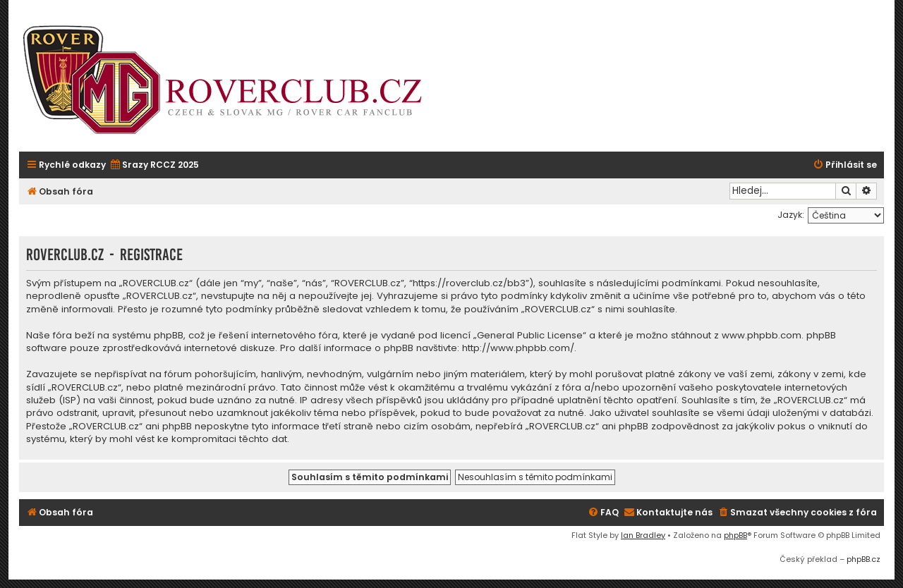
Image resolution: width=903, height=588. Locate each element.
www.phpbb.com (762, 336)
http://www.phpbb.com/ (518, 348)
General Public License (530, 336)
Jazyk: (791, 215)
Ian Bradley (643, 535)
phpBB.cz (863, 559)
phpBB (735, 535)
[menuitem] (154, 165)
